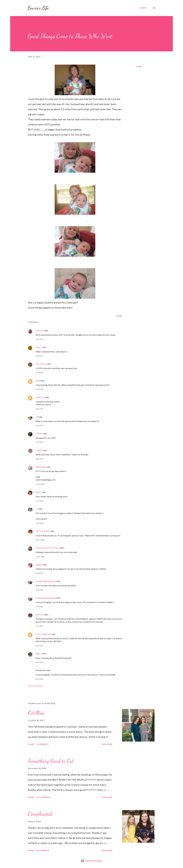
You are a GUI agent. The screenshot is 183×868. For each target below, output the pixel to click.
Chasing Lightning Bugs (46, 581)
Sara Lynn (40, 330)
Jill (37, 417)
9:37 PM (39, 662)
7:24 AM (39, 523)
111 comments (43, 797)
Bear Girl (40, 614)
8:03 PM (39, 459)
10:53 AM (40, 540)
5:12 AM (39, 626)
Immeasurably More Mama (48, 548)
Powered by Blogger (91, 861)
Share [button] (139, 66)
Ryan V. (39, 654)
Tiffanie (39, 433)
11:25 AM (40, 556)
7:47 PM (39, 442)
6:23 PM (39, 409)
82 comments (43, 850)
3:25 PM (39, 339)
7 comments (42, 744)
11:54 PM (40, 484)
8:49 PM (39, 573)
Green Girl (40, 397)
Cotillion (36, 713)
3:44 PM (39, 356)
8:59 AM (39, 679)
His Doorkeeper (43, 531)
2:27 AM (39, 501)
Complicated (40, 814)
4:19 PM (39, 373)
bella (38, 381)
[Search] (143, 8)
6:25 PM (39, 425)
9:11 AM (39, 646)
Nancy (38, 492)
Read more (107, 744)
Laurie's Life (38, 8)
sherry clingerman (43, 634)
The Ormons (41, 364)
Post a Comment (35, 686)
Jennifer (39, 450)
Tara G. (39, 347)
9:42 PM (39, 590)
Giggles (39, 564)
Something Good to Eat (51, 761)
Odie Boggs (41, 467)
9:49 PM (39, 607)
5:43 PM (39, 389)
